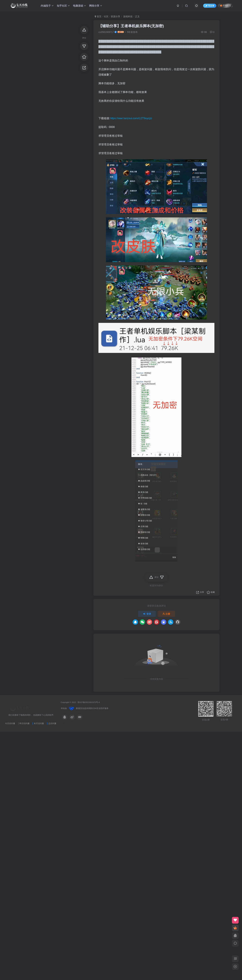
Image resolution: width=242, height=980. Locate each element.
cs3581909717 (106, 32)
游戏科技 (128, 16)
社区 (106, 16)
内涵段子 (47, 6)
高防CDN (92, 708)
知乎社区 (63, 6)
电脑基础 (79, 6)
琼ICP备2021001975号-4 (89, 702)
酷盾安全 (80, 708)
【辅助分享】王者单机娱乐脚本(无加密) (131, 26)
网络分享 (96, 6)
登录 (147, 614)
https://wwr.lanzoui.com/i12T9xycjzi (131, 118)
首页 (98, 16)
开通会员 (225, 5)
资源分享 (115, 16)
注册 (166, 614)
